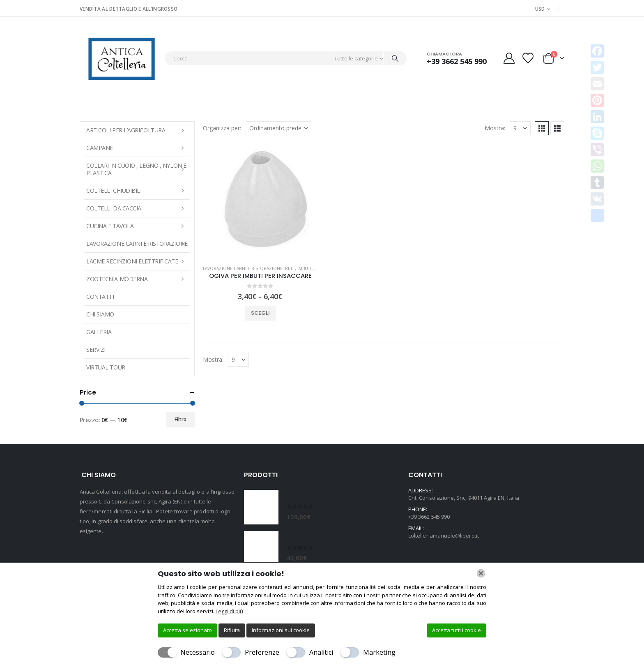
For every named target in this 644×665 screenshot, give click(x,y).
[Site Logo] (120, 58)
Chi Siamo (100, 314)
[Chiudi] (481, 573)
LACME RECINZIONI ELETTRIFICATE (132, 261)
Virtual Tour (106, 367)
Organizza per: (222, 128)
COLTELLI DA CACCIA (114, 208)
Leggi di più (229, 611)
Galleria (99, 332)
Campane (100, 148)
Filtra (181, 419)
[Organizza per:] (278, 128)
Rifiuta (232, 630)
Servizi (96, 350)
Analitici (321, 652)
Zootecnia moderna (117, 279)
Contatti (100, 297)
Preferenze (262, 652)
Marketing (379, 652)
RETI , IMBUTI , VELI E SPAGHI (314, 268)
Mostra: (495, 128)
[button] (542, 128)
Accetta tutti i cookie (457, 630)
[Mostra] (520, 128)
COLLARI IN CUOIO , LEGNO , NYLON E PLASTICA (136, 169)
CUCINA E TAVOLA (110, 226)
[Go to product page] (260, 201)
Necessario (198, 652)
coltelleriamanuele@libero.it (444, 536)
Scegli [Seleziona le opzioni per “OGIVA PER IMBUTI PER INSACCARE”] (260, 313)
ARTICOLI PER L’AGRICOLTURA (126, 130)
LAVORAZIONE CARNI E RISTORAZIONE (243, 268)
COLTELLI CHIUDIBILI (114, 190)
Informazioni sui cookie (281, 630)
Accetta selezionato (187, 630)
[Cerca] (395, 58)
